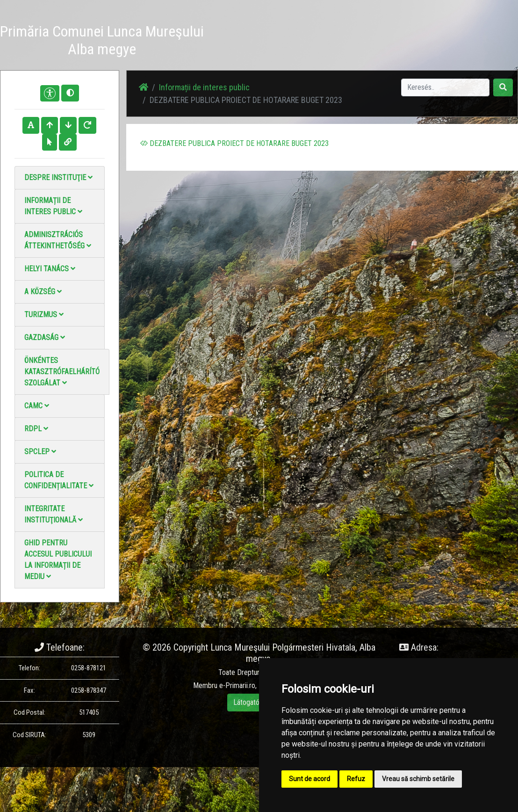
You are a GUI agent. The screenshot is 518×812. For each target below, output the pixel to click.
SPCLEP (40, 452)
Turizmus (44, 315)
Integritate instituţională (54, 514)
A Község (43, 292)
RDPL (36, 429)
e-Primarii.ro (237, 685)
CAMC (37, 406)
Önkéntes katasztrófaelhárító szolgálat (62, 372)
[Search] (445, 87)
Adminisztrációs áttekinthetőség (58, 240)
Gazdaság (45, 337)
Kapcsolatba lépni (351, 36)
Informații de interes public (53, 206)
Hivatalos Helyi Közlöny (395, 42)
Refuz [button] (356, 779)
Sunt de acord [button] (309, 779)
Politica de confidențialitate (59, 480)
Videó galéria (312, 36)
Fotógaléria (273, 31)
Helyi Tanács (50, 269)
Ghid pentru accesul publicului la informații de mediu (58, 560)
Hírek (237, 31)
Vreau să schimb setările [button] (418, 779)
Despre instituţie (58, 178)
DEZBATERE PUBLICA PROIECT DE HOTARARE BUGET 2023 (234, 143)
